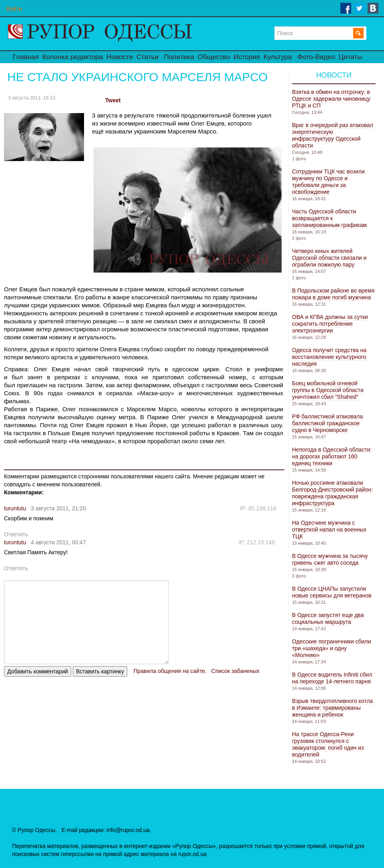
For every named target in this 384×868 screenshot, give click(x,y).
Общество (214, 57)
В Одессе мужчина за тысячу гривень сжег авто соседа (330, 559)
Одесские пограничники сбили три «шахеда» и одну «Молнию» (331, 648)
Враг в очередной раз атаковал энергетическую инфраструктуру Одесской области (333, 135)
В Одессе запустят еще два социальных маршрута (328, 618)
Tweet (113, 100)
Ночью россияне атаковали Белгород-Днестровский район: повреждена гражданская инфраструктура (332, 493)
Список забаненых (235, 671)
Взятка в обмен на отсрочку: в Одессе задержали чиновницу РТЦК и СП (331, 99)
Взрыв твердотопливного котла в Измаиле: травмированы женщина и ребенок (332, 708)
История (247, 57)
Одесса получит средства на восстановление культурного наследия (329, 357)
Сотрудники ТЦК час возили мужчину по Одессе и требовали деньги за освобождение (328, 182)
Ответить (16, 534)
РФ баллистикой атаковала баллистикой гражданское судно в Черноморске (327, 423)
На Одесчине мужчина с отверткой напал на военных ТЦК (329, 530)
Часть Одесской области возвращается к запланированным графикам (329, 218)
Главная (26, 57)
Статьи (147, 57)
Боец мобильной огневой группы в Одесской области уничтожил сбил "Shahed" (328, 390)
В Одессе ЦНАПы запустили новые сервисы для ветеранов (332, 592)
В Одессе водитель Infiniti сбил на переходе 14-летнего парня (332, 678)
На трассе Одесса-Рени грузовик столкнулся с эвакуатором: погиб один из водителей (328, 744)
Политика (179, 57)
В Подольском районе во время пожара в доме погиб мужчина (333, 294)
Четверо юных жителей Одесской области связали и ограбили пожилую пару (329, 258)
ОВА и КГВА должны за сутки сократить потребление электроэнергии (330, 324)
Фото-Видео (316, 57)
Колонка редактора (73, 57)
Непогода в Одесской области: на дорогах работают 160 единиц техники (332, 456)
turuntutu (15, 508)
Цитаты (351, 57)
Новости (120, 57)
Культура (278, 57)
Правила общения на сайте (169, 671)
